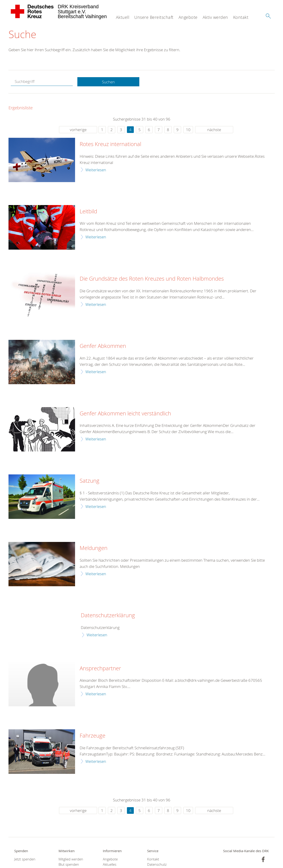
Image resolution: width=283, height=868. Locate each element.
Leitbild (88, 211)
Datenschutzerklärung (108, 616)
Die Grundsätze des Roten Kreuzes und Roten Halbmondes (152, 279)
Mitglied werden (71, 859)
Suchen (108, 82)
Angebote (188, 17)
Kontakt (241, 17)
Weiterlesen (96, 170)
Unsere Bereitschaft (154, 17)
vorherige (78, 130)
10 (188, 130)
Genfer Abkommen (103, 346)
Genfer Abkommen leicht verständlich (125, 414)
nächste (214, 130)
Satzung (90, 481)
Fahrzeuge (92, 736)
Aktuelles (110, 865)
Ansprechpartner (100, 668)
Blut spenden (69, 865)
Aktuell (123, 17)
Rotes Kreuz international (110, 144)
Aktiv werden (215, 17)
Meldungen (94, 548)
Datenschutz (157, 865)
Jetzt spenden (25, 859)
